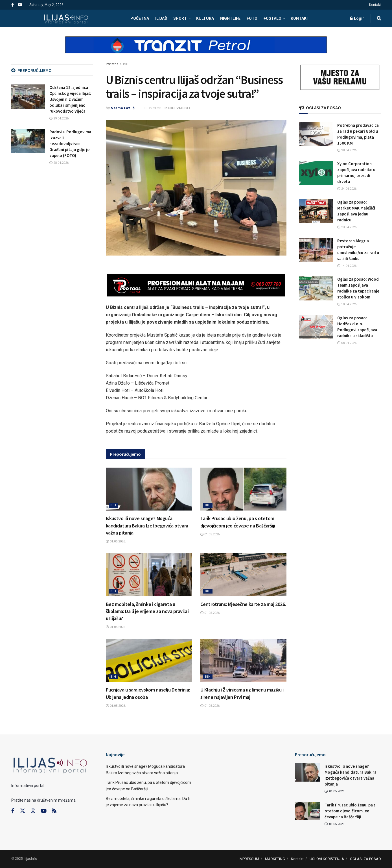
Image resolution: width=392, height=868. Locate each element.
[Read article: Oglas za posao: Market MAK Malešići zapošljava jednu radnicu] (316, 211)
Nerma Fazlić (123, 108)
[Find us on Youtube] (44, 811)
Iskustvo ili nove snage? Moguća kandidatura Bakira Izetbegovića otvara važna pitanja (147, 525)
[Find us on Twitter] (23, 811)
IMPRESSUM (249, 859)
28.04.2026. (59, 163)
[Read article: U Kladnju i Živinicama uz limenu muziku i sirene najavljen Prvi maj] (243, 661)
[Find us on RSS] (54, 811)
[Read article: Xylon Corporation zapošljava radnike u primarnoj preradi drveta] (316, 173)
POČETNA (140, 18)
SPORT (180, 18)
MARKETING (275, 859)
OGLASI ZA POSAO (365, 859)
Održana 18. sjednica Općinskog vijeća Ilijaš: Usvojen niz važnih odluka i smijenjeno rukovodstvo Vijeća (70, 99)
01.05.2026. (116, 541)
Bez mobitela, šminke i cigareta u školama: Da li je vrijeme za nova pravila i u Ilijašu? (148, 611)
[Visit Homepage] (66, 18)
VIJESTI (183, 108)
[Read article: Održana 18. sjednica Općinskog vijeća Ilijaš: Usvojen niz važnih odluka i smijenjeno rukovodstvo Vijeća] (28, 97)
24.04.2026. (347, 189)
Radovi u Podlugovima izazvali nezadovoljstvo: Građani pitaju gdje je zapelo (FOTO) (70, 144)
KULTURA (205, 18)
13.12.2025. (153, 108)
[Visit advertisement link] (196, 50)
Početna (112, 64)
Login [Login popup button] (357, 18)
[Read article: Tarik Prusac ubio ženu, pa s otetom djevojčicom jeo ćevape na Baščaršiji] (243, 489)
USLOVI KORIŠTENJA (327, 859)
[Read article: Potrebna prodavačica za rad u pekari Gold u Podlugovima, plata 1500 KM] (316, 134)
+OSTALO (272, 18)
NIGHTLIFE (230, 18)
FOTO (252, 18)
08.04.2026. (347, 343)
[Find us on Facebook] (13, 811)
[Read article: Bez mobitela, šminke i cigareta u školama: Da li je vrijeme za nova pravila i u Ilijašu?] (149, 575)
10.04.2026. (347, 304)
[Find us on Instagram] (33, 811)
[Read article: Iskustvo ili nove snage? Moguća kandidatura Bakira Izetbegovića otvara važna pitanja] (149, 489)
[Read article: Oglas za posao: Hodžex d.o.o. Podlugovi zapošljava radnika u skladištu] (316, 327)
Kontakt (375, 5)
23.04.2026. (347, 227)
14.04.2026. (347, 266)
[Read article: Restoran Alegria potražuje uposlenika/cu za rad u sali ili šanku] (316, 250)
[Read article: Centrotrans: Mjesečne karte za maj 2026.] (243, 575)
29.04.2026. (59, 118)
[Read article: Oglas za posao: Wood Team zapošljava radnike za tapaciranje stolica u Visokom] (316, 288)
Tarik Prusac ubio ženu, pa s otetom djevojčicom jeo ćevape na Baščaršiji (350, 811)
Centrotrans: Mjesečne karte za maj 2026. (243, 604)
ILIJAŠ (161, 18)
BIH (126, 64)
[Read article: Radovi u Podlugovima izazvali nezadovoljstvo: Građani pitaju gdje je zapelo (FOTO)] (28, 141)
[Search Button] (379, 18)
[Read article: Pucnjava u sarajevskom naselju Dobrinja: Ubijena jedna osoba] (149, 661)
